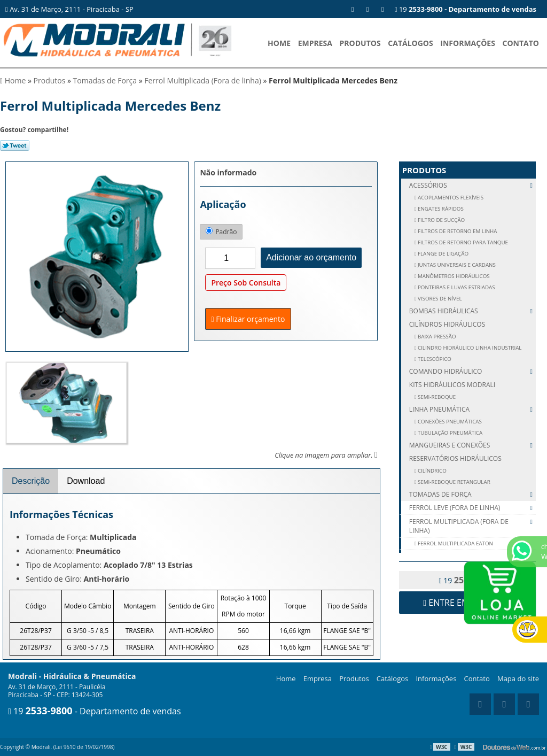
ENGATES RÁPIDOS (440, 209)
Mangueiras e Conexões (472, 445)
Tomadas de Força (472, 494)
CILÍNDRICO (431, 471)
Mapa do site (518, 678)
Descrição (31, 481)
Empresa (315, 43)
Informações (468, 43)
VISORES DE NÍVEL (439, 299)
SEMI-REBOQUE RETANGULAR (453, 482)
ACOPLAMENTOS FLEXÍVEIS (450, 198)
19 (466, 9)
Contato (521, 43)
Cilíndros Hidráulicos (447, 324)
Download (86, 481)
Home (279, 43)
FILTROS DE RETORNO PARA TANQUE (462, 242)
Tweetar (15, 145)
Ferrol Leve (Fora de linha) (472, 508)
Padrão (221, 232)
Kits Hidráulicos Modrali (452, 385)
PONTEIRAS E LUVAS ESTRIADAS (455, 287)
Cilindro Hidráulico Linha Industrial (469, 348)
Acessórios (472, 185)
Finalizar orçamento (248, 319)
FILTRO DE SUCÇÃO (440, 220)
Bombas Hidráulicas (472, 311)
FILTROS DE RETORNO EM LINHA (456, 231)
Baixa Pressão (436, 337)
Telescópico (434, 359)
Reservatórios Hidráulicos (455, 458)
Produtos (360, 43)
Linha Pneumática (472, 409)
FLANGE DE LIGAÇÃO (442, 254)
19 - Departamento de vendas (95, 711)
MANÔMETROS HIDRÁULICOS (453, 276)
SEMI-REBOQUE (436, 397)
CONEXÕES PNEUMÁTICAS (449, 422)
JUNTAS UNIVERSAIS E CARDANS (456, 265)
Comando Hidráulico (472, 371)
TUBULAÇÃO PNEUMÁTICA (449, 433)
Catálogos (410, 43)
